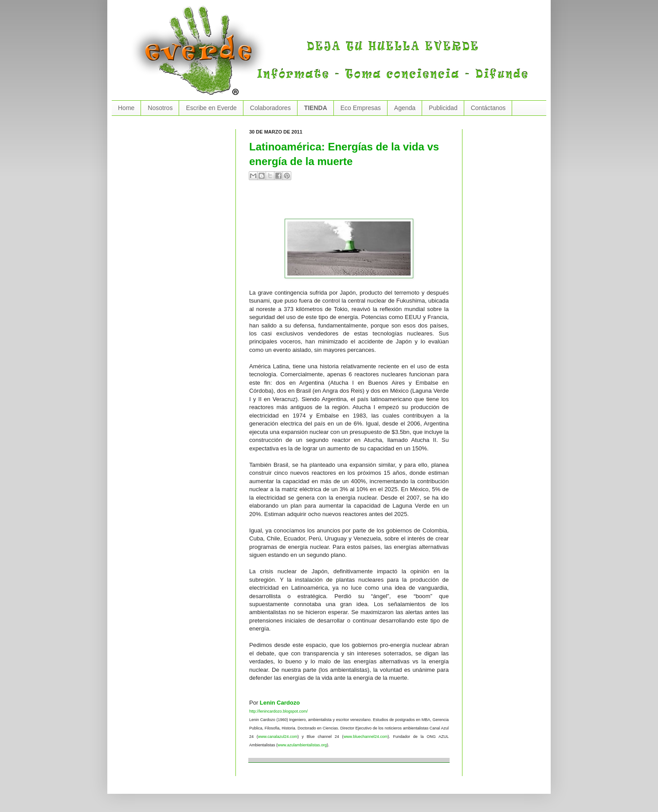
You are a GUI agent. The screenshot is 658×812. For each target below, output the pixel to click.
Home (126, 108)
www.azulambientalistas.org (302, 745)
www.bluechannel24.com (366, 737)
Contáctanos (488, 108)
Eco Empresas (361, 108)
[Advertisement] (353, 203)
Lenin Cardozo (280, 703)
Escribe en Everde (211, 108)
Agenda (405, 108)
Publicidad (443, 108)
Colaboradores (270, 108)
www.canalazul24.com (278, 737)
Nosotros (160, 108)
